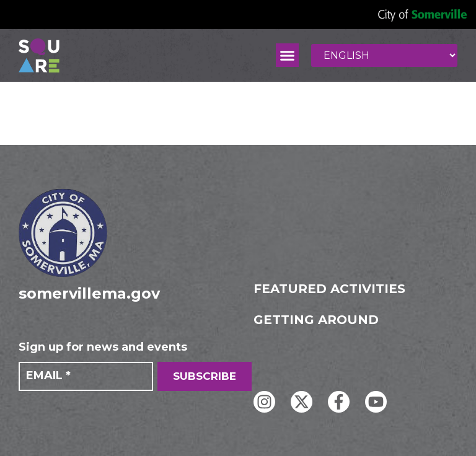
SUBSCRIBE (205, 376)
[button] (288, 55)
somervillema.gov (89, 293)
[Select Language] (384, 55)
